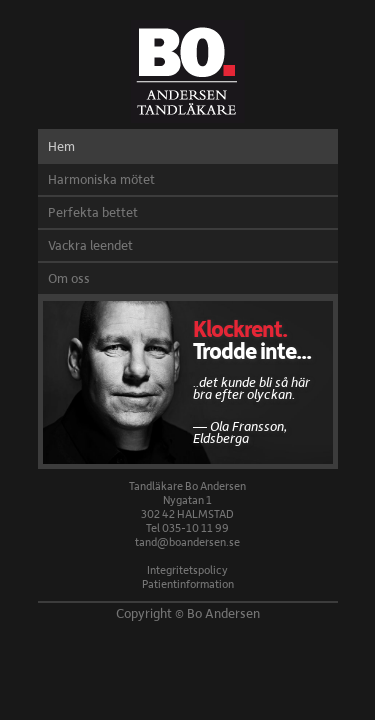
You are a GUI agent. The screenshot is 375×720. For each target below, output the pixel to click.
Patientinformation (188, 583)
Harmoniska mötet (101, 179)
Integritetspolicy (187, 569)
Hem (61, 146)
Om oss (69, 278)
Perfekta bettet (93, 212)
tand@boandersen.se (187, 541)
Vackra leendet (90, 245)
